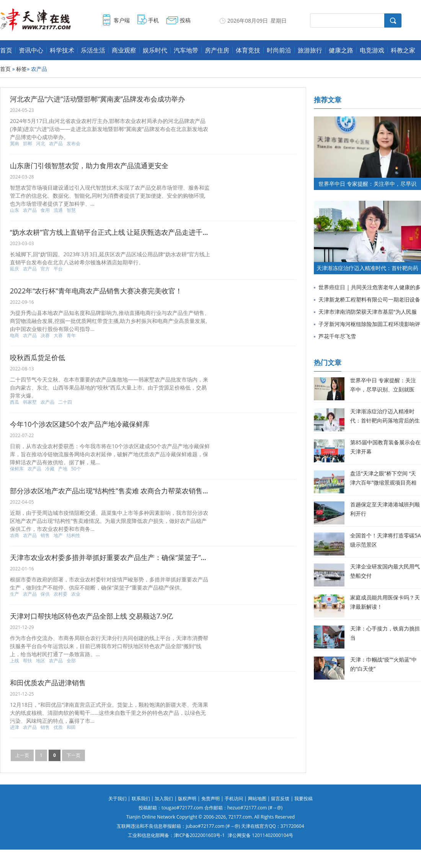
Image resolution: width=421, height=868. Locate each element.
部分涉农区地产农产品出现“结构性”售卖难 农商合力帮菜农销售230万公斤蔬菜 (129, 491)
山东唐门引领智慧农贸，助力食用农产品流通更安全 (89, 165)
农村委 (60, 594)
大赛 (58, 336)
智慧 (71, 210)
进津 (15, 727)
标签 (21, 69)
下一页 (73, 755)
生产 (15, 594)
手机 (153, 20)
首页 (6, 50)
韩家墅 (30, 402)
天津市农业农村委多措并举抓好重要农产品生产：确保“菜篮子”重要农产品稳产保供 (136, 557)
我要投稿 (304, 798)
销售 (45, 536)
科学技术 (62, 50)
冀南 (15, 144)
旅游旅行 (310, 50)
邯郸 (28, 144)
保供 (45, 594)
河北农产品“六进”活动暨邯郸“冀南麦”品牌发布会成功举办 (97, 99)
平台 (58, 269)
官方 (45, 269)
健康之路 (341, 50)
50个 (76, 469)
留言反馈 (280, 798)
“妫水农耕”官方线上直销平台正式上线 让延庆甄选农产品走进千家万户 (117, 232)
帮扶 (28, 661)
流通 (58, 210)
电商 (15, 336)
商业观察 (124, 50)
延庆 (15, 269)
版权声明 (187, 798)
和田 (71, 727)
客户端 (122, 20)
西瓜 (15, 402)
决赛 (45, 336)
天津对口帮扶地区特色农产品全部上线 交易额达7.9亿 (91, 616)
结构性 (73, 536)
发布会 (73, 144)
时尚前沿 (279, 50)
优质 (58, 727)
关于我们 (117, 798)
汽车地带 (186, 50)
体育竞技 (248, 50)
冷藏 (50, 469)
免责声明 (210, 798)
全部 (71, 661)
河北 (41, 144)
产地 (63, 469)
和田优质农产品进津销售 (48, 683)
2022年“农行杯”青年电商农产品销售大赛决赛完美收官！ (96, 291)
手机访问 (234, 798)
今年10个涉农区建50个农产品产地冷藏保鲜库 (80, 424)
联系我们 (141, 798)
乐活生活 (93, 50)
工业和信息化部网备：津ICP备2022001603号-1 (176, 835)
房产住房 (217, 50)
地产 (58, 536)
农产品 (56, 144)
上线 (15, 661)
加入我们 (164, 798)
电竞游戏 (372, 50)
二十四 (65, 402)
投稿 (185, 20)
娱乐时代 (155, 50)
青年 (71, 336)
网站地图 (257, 798)
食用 (45, 210)
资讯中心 (31, 50)
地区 (41, 661)
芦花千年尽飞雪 (337, 336)
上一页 (22, 755)
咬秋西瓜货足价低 (38, 357)
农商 (15, 536)
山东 (15, 210)
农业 (76, 594)
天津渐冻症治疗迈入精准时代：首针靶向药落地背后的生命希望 (385, 420)
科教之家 (403, 50)
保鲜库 (17, 469)
